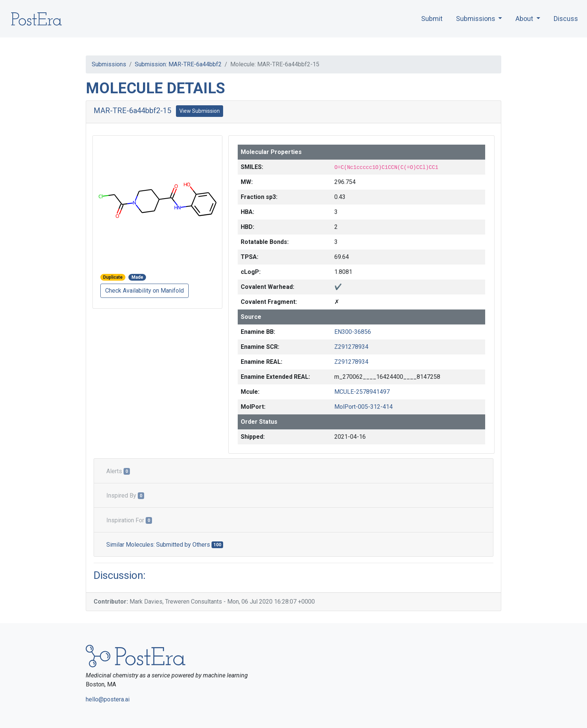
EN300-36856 (353, 332)
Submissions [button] (476, 19)
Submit (432, 19)
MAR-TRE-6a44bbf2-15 (132, 111)
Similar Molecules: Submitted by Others (165, 545)
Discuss (566, 19)
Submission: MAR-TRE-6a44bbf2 (178, 64)
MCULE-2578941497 (362, 392)
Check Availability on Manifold (145, 291)
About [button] (525, 19)
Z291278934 (351, 347)
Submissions (109, 64)
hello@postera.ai (108, 699)
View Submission (200, 111)
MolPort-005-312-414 (364, 407)
